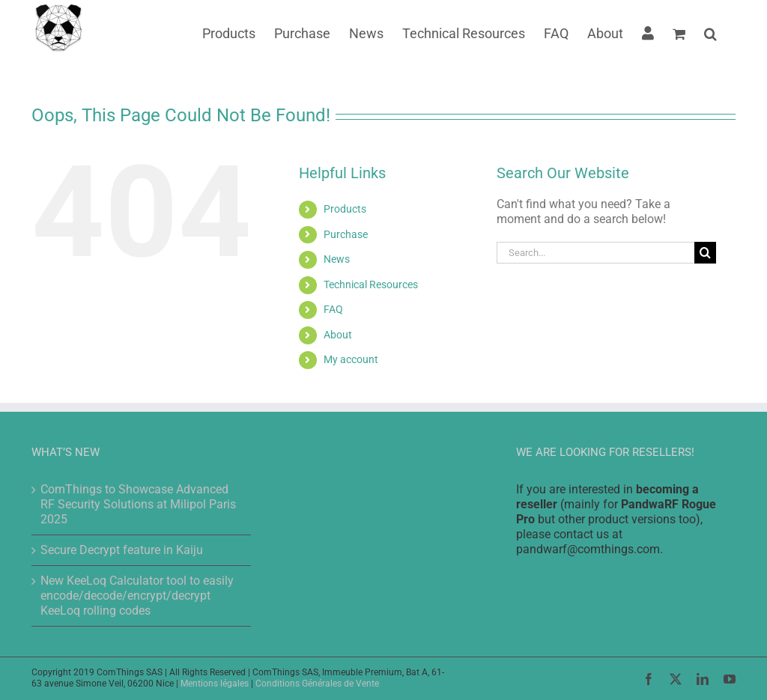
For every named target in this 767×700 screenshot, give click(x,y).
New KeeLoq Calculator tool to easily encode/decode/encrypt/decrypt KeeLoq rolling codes (137, 596)
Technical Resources (371, 284)
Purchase (346, 234)
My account (351, 359)
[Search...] (595, 253)
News (337, 259)
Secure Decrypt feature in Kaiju (122, 550)
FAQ (333, 309)
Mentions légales (215, 684)
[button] (710, 32)
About (338, 335)
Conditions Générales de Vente (317, 684)
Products (345, 209)
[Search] (705, 253)
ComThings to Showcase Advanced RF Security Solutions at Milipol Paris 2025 (138, 504)
